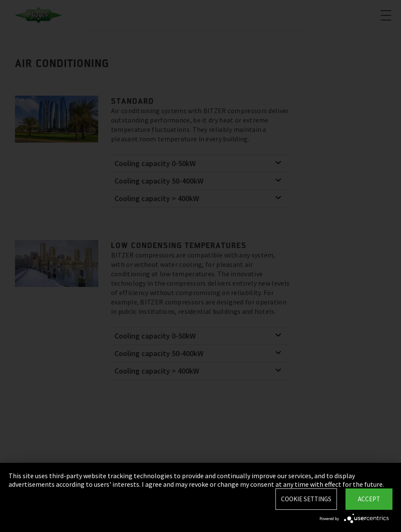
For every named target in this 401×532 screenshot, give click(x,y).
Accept (369, 499)
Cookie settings (306, 499)
